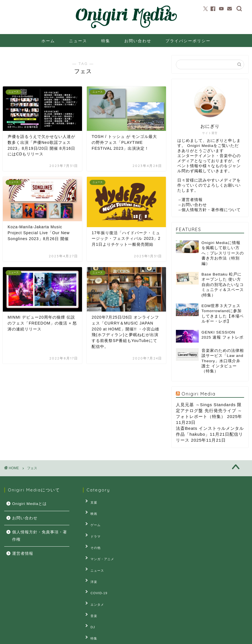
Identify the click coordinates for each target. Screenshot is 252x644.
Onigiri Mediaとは (29, 504)
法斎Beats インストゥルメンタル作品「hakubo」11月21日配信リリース (210, 434)
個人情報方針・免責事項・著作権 (40, 536)
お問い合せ (64, 637)
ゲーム (92, 518)
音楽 (90, 588)
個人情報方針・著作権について (211, 210)
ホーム (48, 41)
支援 (90, 501)
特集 (106, 41)
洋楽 (90, 562)
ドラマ (92, 527)
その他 (92, 536)
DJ (89, 596)
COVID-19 (96, 570)
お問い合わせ (138, 41)
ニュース (78, 41)
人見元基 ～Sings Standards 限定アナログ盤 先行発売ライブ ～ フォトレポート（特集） (209, 411)
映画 (90, 510)
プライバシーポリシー (188, 41)
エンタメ (94, 579)
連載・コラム (97, 614)
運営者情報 (192, 200)
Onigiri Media (199, 394)
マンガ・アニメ (99, 544)
